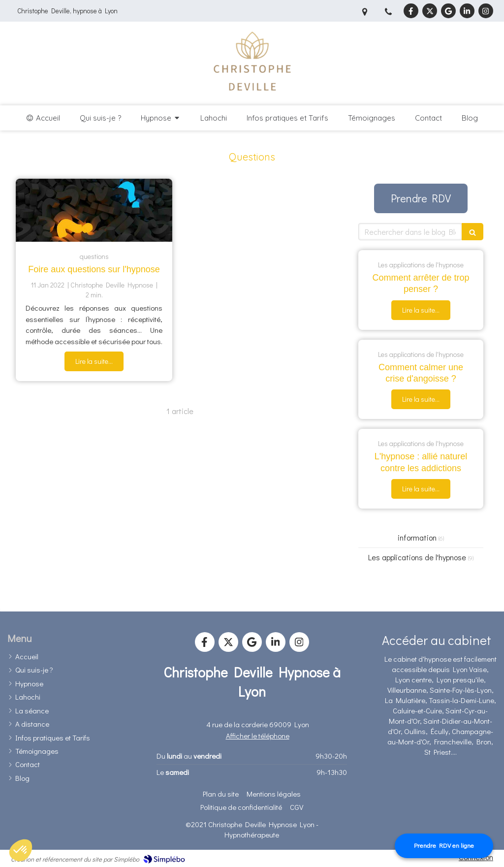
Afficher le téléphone (258, 736)
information (417, 537)
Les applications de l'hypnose (417, 557)
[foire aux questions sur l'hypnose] (94, 210)
